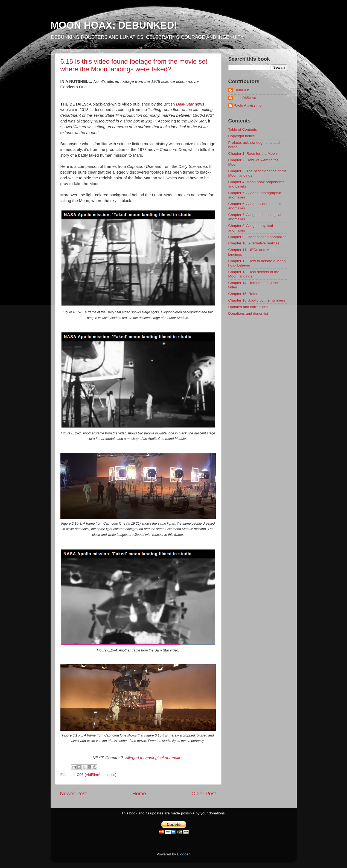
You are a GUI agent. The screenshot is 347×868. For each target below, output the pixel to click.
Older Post (204, 794)
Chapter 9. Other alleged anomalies (257, 237)
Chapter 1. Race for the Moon (253, 154)
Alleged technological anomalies (154, 758)
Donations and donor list (248, 313)
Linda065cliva (245, 98)
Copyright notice (242, 136)
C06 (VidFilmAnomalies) (97, 775)
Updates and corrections (248, 307)
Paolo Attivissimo (248, 105)
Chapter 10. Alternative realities (254, 243)
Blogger (183, 854)
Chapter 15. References (248, 294)
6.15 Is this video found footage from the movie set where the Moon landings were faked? (134, 65)
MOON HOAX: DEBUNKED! (114, 25)
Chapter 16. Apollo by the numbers (257, 300)
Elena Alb (242, 90)
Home (139, 794)
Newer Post (74, 794)
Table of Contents (243, 129)
